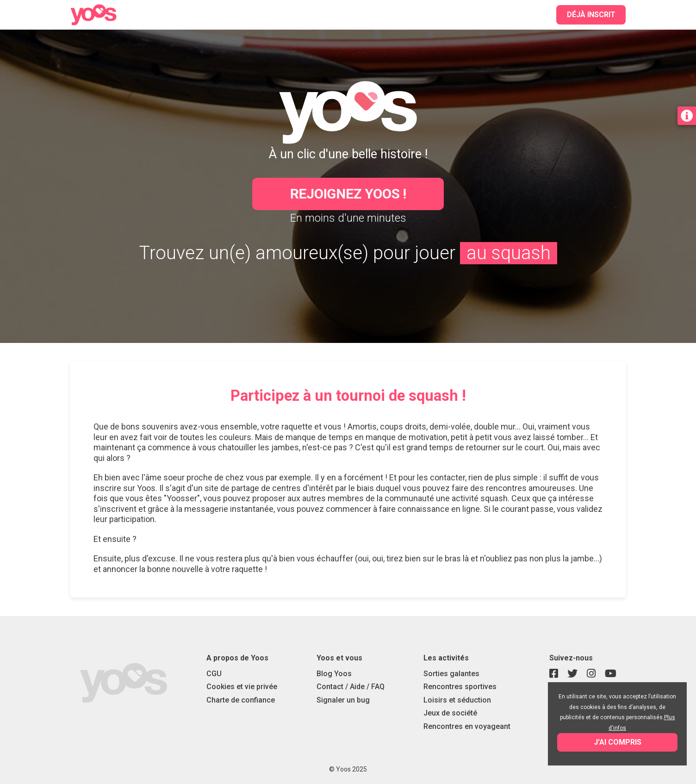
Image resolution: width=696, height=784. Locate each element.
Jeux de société (450, 713)
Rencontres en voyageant (467, 726)
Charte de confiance (241, 700)
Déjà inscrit (591, 15)
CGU (214, 674)
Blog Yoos (334, 674)
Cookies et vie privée (242, 687)
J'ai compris (618, 742)
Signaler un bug (343, 700)
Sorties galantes (451, 674)
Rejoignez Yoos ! (348, 194)
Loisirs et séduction (457, 700)
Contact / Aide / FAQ (351, 687)
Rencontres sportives (460, 687)
